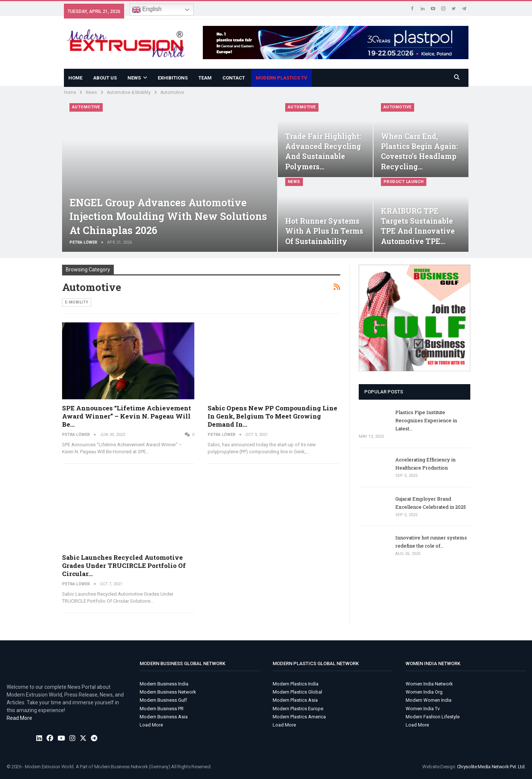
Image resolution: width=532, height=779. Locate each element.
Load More (151, 725)
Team (205, 78)
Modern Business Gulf (163, 700)
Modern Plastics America (299, 717)
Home (75, 78)
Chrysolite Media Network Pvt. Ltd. (491, 767)
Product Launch (404, 182)
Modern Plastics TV (282, 78)
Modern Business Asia (164, 717)
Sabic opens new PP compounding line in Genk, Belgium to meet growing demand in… (272, 416)
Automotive (86, 107)
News (134, 78)
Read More (19, 718)
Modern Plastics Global (297, 692)
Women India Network (429, 684)
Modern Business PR (162, 709)
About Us (105, 78)
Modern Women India (429, 700)
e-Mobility (77, 302)
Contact (234, 78)
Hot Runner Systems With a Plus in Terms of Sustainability (324, 231)
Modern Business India (164, 684)
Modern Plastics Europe (298, 709)
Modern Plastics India (296, 684)
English (147, 10)
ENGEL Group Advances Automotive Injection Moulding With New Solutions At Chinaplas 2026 (168, 216)
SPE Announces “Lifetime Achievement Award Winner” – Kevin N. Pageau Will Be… (127, 416)
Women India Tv (423, 709)
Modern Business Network (168, 692)
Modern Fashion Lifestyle (433, 717)
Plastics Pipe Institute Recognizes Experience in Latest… (426, 420)
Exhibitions (173, 78)
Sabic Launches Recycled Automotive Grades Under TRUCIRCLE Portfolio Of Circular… (124, 565)
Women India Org (424, 692)
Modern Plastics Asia (295, 700)
